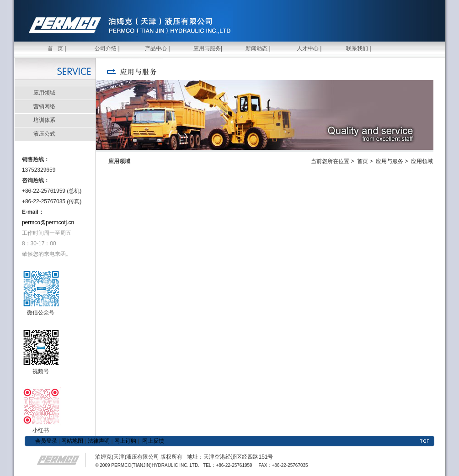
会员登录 (46, 441)
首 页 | (57, 48)
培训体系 (44, 120)
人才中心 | (309, 48)
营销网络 (44, 106)
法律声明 (99, 441)
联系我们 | (358, 48)
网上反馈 (153, 441)
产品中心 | (157, 48)
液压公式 (44, 134)
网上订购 (125, 441)
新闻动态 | (258, 48)
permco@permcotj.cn (48, 222)
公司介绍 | (107, 48)
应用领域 (44, 93)
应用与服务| (208, 48)
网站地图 (72, 441)
